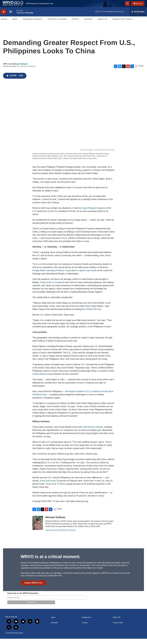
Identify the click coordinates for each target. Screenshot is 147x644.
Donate (140, 6)
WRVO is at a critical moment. (51, 562)
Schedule (54, 628)
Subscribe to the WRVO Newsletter (23, 599)
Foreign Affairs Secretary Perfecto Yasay (51, 276)
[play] (4, 17)
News (15, 24)
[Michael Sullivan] (38, 528)
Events (75, 24)
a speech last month (87, 276)
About (53, 623)
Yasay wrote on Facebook (52, 288)
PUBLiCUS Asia (93, 314)
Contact (85, 628)
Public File (117, 623)
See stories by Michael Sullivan (60, 535)
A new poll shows (48, 486)
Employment (86, 623)
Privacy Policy (118, 628)
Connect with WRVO (122, 24)
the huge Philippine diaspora (92, 213)
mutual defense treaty (43, 379)
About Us (102, 24)
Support (88, 24)
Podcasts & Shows (57, 24)
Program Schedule (33, 24)
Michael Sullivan (20, 69)
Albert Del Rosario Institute (90, 432)
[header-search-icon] (128, 6)
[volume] (11, 17)
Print (141, 71)
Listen (4, 24)
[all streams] (138, 17)
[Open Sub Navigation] (9, 24)
